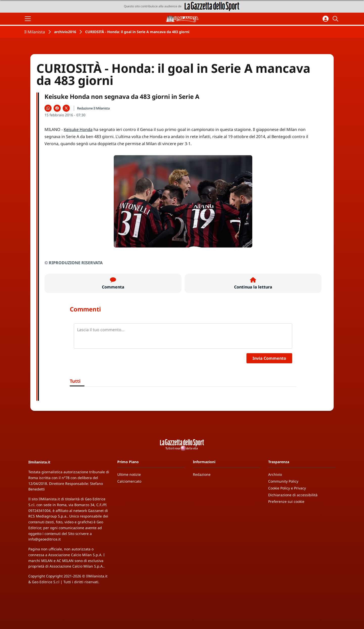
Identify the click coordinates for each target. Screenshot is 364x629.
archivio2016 (65, 32)
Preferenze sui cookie (286, 501)
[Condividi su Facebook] (57, 108)
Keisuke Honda (78, 129)
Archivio (275, 474)
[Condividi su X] (66, 108)
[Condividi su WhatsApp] (48, 108)
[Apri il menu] (28, 19)
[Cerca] (336, 19)
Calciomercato (129, 481)
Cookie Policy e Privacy (287, 488)
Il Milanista (35, 32)
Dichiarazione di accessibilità (293, 495)
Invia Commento (269, 358)
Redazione (202, 474)
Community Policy (283, 481)
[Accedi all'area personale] (326, 19)
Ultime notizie (129, 474)
